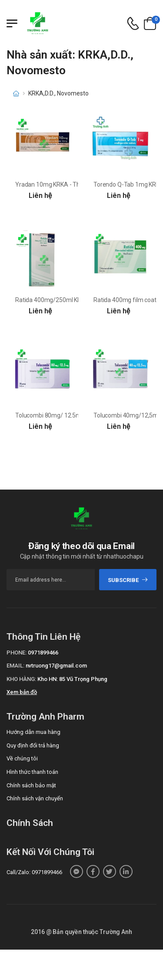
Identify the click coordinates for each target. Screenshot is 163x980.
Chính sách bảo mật (31, 785)
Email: (15, 666)
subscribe (128, 580)
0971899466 (43, 653)
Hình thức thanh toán (32, 772)
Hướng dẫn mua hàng (33, 732)
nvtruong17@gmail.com (56, 666)
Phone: (17, 653)
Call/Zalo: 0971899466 (34, 872)
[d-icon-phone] (133, 24)
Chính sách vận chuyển (35, 798)
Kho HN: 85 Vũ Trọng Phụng (72, 679)
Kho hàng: (21, 679)
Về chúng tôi (22, 758)
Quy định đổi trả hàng (33, 745)
